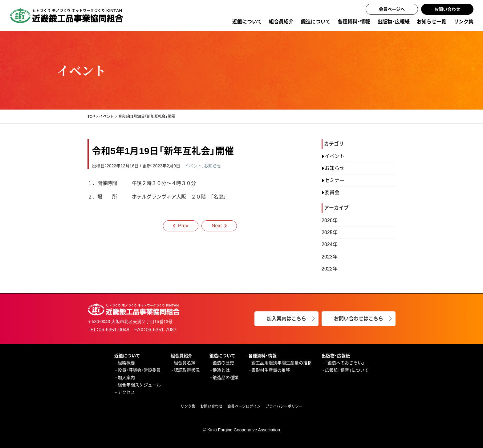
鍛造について (316, 22)
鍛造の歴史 (223, 363)
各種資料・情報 (354, 22)
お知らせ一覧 (432, 22)
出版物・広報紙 (394, 22)
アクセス (126, 392)
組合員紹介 (281, 22)
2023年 (330, 257)
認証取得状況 (187, 370)
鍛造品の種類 (225, 378)
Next (217, 226)
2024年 (330, 244)
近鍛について (247, 22)
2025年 (330, 232)
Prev (183, 226)
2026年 (330, 220)
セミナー (335, 180)
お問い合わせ (447, 9)
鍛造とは (221, 370)
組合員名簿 (185, 363)
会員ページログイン (244, 406)
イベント (193, 166)
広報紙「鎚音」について (347, 370)
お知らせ (213, 166)
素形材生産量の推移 (271, 370)
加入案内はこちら (286, 319)
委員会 (332, 192)
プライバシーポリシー (284, 406)
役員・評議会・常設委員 (139, 370)
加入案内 (126, 378)
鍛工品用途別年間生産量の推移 (282, 363)
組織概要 (126, 363)
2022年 (330, 269)
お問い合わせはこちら (359, 319)
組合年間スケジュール (139, 385)
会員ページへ (392, 9)
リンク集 (464, 22)
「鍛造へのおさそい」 (345, 363)
